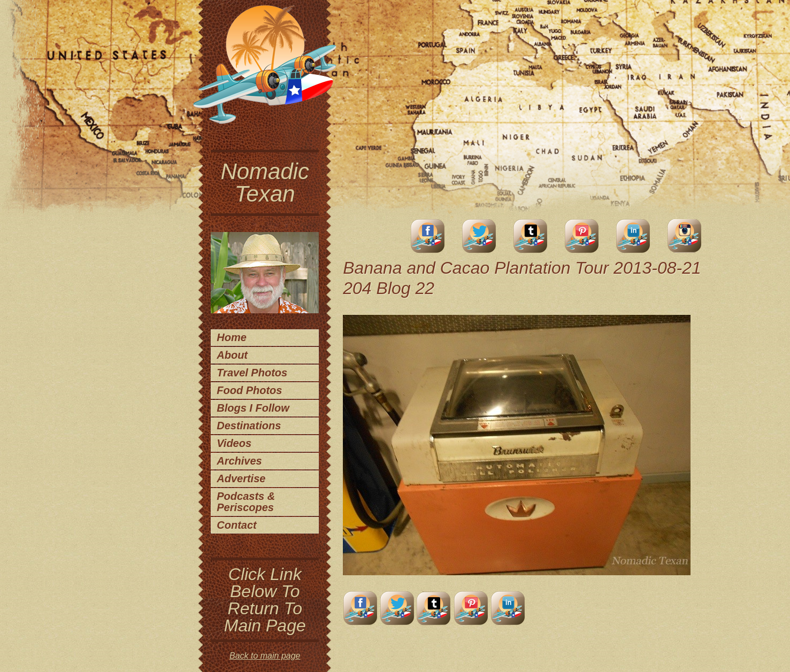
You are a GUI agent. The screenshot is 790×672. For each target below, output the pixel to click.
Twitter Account (479, 236)
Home (232, 337)
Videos (234, 443)
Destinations (249, 426)
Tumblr (531, 236)
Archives (239, 461)
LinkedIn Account (633, 236)
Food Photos (249, 390)
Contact (236, 525)
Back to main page (265, 656)
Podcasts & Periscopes (246, 502)
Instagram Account (685, 236)
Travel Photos (252, 373)
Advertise (241, 478)
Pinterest (582, 236)
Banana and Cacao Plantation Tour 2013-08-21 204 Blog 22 (522, 278)
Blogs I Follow (253, 408)
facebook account (428, 236)
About (232, 355)
